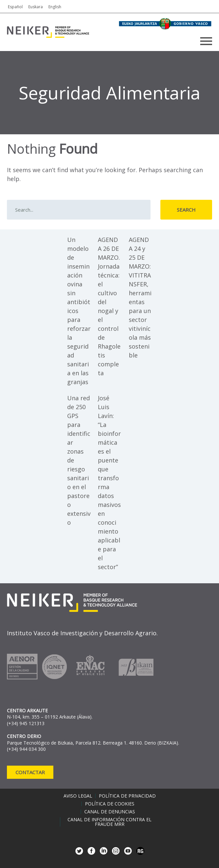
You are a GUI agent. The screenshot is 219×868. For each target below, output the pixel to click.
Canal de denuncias (110, 812)
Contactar (30, 772)
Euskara (36, 7)
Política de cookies (110, 804)
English (55, 7)
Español (15, 7)
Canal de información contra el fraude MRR (109, 822)
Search (186, 210)
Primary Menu (206, 41)
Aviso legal (78, 796)
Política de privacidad (127, 796)
